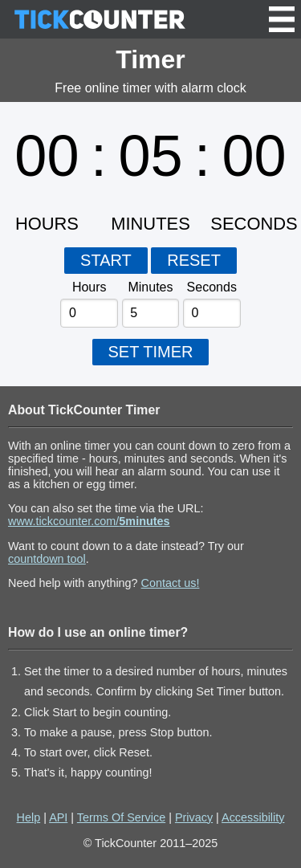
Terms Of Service (121, 817)
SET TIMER (151, 352)
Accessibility (253, 817)
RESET (194, 260)
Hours (89, 287)
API (58, 817)
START (106, 260)
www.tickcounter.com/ (89, 521)
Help (29, 817)
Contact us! (171, 583)
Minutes (150, 287)
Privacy (194, 817)
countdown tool (47, 559)
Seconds (212, 287)
